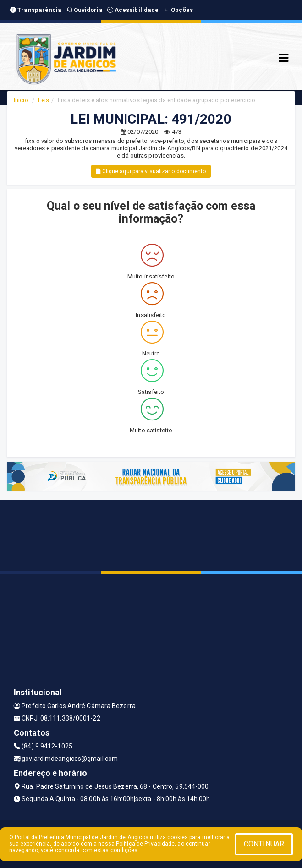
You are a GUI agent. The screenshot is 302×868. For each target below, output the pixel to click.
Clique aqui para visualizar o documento (151, 171)
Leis (44, 100)
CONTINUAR (264, 844)
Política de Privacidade (145, 844)
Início (21, 100)
